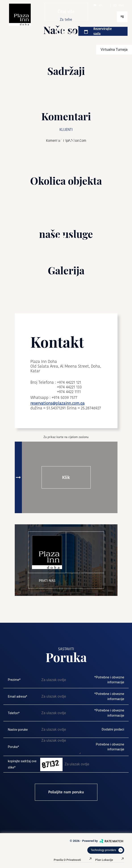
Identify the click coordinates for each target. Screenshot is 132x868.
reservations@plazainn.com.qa (58, 403)
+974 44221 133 (69, 387)
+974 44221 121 (69, 382)
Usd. (119, 5)
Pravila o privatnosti (73, 860)
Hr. (98, 5)
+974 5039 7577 (64, 397)
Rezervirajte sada (98, 31)
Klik (66, 477)
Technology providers (107, 850)
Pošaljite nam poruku (66, 792)
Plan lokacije (110, 860)
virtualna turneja (114, 50)
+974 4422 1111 (69, 392)
